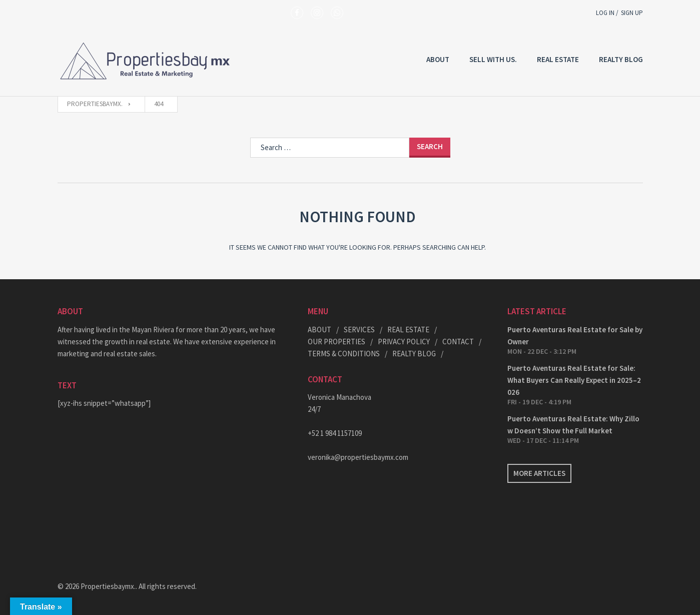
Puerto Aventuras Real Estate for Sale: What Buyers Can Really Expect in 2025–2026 (574, 380)
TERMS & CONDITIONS (344, 354)
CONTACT (458, 342)
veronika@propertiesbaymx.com (358, 457)
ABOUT (319, 330)
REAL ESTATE (558, 59)
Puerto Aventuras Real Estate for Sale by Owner (575, 336)
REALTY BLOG (621, 59)
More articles (539, 473)
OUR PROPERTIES (336, 342)
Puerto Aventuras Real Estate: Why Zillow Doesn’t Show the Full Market (573, 425)
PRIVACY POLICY (404, 342)
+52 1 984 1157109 (335, 433)
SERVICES (359, 330)
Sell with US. (493, 59)
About (438, 59)
